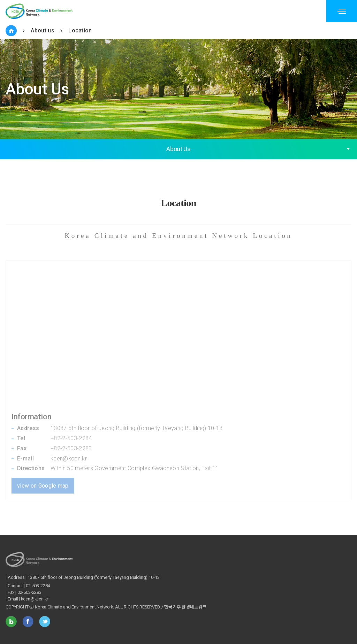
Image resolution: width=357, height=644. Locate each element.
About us (43, 30)
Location (80, 30)
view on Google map (43, 476)
